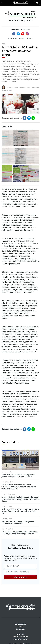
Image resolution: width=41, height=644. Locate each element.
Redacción (5, 472)
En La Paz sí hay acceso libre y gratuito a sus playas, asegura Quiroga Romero (20, 533)
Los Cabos (12, 494)
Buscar (30, 38)
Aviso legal (20, 634)
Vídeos (22, 38)
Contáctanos (21, 629)
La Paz (4, 43)
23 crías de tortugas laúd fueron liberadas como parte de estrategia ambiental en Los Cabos (20, 499)
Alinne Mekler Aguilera (17, 87)
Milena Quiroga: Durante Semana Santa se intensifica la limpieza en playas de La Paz (20, 511)
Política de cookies (20, 639)
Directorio (20, 627)
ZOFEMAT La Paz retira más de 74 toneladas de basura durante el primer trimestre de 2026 (19, 487)
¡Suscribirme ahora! (21, 577)
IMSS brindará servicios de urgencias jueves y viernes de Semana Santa (18, 476)
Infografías (12, 38)
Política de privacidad (20, 637)
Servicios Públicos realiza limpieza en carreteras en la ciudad (19, 522)
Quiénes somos (20, 624)
